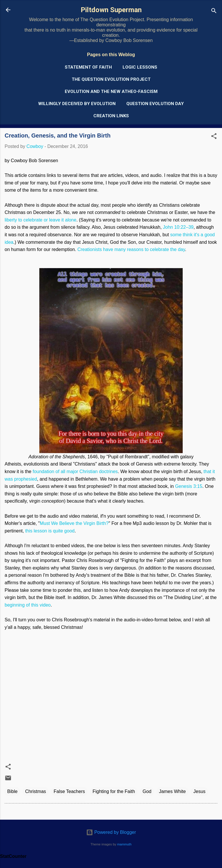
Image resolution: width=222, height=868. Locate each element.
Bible (12, 791)
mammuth (124, 844)
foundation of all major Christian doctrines (75, 471)
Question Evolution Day (155, 104)
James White (172, 791)
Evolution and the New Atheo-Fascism (111, 91)
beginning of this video (28, 605)
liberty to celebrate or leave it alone (40, 220)
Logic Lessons (140, 67)
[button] (214, 137)
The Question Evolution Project (111, 79)
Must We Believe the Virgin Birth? (74, 523)
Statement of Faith (88, 67)
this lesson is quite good (50, 531)
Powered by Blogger (111, 832)
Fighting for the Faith (114, 791)
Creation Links (111, 116)
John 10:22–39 (178, 227)
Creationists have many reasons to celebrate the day (131, 249)
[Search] (214, 12)
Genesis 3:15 (189, 486)
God (147, 791)
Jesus (199, 791)
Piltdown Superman (111, 10)
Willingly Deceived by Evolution (77, 104)
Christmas (36, 791)
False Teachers (69, 791)
